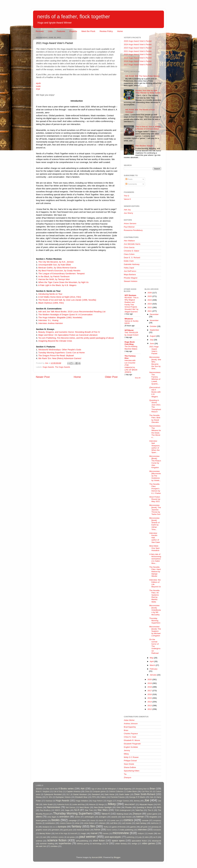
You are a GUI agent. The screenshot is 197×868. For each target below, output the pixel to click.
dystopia (62, 827)
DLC (68, 794)
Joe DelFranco (130, 271)
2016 (150, 694)
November (154, 320)
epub (38, 83)
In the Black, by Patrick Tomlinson (54, 277)
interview (142, 830)
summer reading (47, 844)
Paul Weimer (129, 227)
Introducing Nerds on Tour (50, 294)
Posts (129, 179)
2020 (150, 679)
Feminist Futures (118, 797)
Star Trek (89, 810)
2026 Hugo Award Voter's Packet (138, 41)
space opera (118, 841)
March (153, 665)
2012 (150, 709)
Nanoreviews (54, 807)
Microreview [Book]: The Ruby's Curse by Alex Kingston (155, 462)
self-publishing (82, 841)
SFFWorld (129, 330)
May (152, 658)
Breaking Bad (141, 789)
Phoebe (129, 807)
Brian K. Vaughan (43, 792)
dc (37, 827)
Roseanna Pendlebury (133, 230)
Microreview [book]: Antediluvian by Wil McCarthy (155, 610)
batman (140, 817)
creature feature (66, 823)
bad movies (127, 817)
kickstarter (157, 830)
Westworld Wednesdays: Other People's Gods (60, 350)
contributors (50, 823)
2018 (150, 687)
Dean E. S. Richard (132, 258)
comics (128, 820)
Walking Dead (122, 814)
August (153, 336)
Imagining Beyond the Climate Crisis (55, 341)
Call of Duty (58, 792)
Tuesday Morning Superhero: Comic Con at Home (61, 353)
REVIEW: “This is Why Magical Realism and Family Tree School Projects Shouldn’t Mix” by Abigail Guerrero (131, 305)
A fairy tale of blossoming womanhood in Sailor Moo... (155, 559)
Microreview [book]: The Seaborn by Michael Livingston (155, 631)
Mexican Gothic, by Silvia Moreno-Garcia (57, 268)
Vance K (127, 199)
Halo (152, 797)
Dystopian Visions (63, 797)
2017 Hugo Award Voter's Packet (138, 65)
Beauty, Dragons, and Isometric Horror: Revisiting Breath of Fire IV (69, 332)
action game (152, 814)
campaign (73, 820)
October (154, 326)
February (154, 669)
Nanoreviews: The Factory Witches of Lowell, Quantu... (155, 378)
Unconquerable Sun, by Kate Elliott (55, 265)
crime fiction (89, 823)
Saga (67, 810)
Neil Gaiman (70, 807)
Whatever (129, 319)
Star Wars (103, 810)
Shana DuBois (130, 767)
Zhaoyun (128, 777)
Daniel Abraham (80, 794)
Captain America (73, 791)
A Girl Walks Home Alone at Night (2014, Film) (60, 297)
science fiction (57, 840)
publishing (131, 837)
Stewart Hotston (131, 281)
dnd (54, 827)
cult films (114, 823)
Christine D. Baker (132, 251)
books (56, 820)
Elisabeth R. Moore (132, 740)
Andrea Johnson (131, 724)
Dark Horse (109, 794)
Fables (103, 797)
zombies (54, 846)
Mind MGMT (130, 804)
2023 (150, 304)
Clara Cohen (129, 254)
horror (97, 830)
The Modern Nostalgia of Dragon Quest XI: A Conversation (65, 315)
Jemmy (127, 750)
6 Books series (66, 789)
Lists (50, 31)
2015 (150, 698)
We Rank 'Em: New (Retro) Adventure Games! (60, 358)
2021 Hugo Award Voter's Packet (138, 51)
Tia (125, 774)
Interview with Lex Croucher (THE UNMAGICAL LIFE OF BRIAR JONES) (131, 366)
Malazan (92, 804)
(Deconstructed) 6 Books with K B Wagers (155, 392)
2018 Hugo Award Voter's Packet (138, 61)
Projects (73, 31)
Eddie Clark (129, 261)
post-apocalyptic (113, 837)
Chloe (87, 792)
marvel (94, 833)
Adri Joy (127, 210)
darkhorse (155, 823)
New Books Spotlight (103, 807)
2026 (150, 293)
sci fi (155, 837)
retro (147, 837)
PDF (38, 89)
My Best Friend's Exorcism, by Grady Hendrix (59, 271)
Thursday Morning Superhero (155, 621)
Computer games (99, 792)
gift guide (144, 827)
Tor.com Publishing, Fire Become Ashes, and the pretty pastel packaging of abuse (76, 338)
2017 (150, 691)
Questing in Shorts (144, 807)
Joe (147, 800)
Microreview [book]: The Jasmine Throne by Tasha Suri (155, 510)
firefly (106, 827)
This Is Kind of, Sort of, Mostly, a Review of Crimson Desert (148, 128)
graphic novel (42, 830)
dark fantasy (141, 823)
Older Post (111, 377)
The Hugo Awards (63, 367)
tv (107, 843)
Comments (131, 184)
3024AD (39, 789)
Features (61, 31)
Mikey (126, 754)
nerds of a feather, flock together (74, 17)
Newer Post (43, 377)
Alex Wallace (129, 241)
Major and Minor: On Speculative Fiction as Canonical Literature (68, 335)
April (152, 661)
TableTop (139, 810)
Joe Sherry (128, 213)
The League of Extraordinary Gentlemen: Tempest (61, 274)
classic (93, 821)
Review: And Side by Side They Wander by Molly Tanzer (148, 92)
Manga (101, 804)
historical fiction (83, 830)
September (155, 330)
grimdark (55, 830)
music (151, 833)
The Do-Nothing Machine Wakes (131, 348)
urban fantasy (121, 844)
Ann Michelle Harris (132, 244)
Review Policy (106, 31)
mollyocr (141, 833)
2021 (150, 311)
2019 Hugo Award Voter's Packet (138, 58)
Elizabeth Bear (81, 797)
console (145, 820)
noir (45, 837)
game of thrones (119, 827)
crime (77, 823)
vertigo (134, 844)
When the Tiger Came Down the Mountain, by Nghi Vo (63, 282)
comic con (115, 820)
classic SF (102, 821)
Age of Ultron (96, 789)
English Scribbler (131, 747)
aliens (39, 817)
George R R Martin (137, 797)
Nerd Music (84, 807)
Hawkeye (49, 801)
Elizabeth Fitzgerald (132, 744)
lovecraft (74, 833)
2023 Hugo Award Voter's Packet (138, 48)
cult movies (127, 823)
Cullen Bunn (132, 791)
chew (84, 820)
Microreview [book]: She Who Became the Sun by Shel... (155, 363)
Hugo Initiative (82, 801)
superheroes (65, 843)
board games (41, 820)
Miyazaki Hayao (146, 804)
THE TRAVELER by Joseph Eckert (131, 334)
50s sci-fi (50, 789)
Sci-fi (77, 810)
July (152, 340)
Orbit (118, 807)
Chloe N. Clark (130, 737)
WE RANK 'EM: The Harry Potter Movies (142, 76)
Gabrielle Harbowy (132, 264)
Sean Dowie (129, 764)
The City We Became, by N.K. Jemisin (56, 262)
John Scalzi (48, 804)
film (93, 826)
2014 (150, 702)
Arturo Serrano (130, 223)
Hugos (110, 801)
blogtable (153, 817)
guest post (68, 830)
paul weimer (87, 837)
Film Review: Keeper (144, 146)
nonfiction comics (57, 837)
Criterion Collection (116, 792)
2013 (150, 706)
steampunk (156, 841)
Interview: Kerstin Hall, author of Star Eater (155, 538)
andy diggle (52, 817)
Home (120, 31)
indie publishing (127, 830)
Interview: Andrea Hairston (51, 323)
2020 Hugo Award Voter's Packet (138, 54)
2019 (150, 683)
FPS (94, 797)
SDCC (58, 810)
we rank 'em (41, 846)
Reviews (40, 31)
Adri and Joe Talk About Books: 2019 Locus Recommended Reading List (72, 312)
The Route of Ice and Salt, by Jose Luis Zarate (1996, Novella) (67, 300)
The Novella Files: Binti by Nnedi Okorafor (155, 419)
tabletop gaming (83, 844)
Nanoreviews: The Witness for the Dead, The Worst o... (155, 432)
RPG (159, 807)
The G (127, 196)
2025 (150, 296)
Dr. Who (49, 797)
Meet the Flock (88, 31)
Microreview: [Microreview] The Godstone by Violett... (155, 476)
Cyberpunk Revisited (53, 794)
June (152, 343)
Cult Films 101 (147, 792)
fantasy (77, 826)
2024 (150, 300)
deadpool (46, 827)
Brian (126, 730)
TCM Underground (123, 810)
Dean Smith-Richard (145, 794)
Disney (39, 797)
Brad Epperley (130, 727)
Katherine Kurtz (63, 804)
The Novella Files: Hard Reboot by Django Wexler (155, 572)
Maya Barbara (130, 274)
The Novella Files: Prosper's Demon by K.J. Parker (155, 489)
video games (149, 843)
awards (114, 817)
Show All (138, 378)
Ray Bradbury (45, 810)
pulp (140, 837)
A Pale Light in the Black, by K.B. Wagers (57, 285)
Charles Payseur (131, 734)
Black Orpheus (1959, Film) (51, 303)
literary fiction (45, 833)
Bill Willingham (110, 789)
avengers (103, 817)
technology (97, 844)
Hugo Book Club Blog (130, 343)
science (39, 841)
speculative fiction (139, 841)
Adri (83, 789)
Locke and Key (78, 804)
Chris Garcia (129, 247)
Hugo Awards (48, 367)
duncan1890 (97, 857)
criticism (102, 823)
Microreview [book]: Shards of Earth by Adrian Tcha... (154, 524)
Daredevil (96, 794)
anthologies (89, 817)
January (154, 675)
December (154, 314)
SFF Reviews (130, 295)
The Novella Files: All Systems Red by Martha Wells (154, 596)
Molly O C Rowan (131, 757)
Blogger (117, 857)
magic (83, 833)
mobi (38, 86)
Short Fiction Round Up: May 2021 (155, 499)
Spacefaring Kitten (132, 771)
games (133, 827)
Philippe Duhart (130, 761)
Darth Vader (124, 794)
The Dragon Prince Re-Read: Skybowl (56, 356)
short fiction (99, 841)
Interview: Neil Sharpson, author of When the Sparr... (155, 447)
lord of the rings (61, 833)
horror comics (112, 830)
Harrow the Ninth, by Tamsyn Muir (54, 279)
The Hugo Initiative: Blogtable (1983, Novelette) (60, 318)
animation (64, 817)
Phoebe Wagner (131, 278)
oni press (71, 837)
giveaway (155, 827)
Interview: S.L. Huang (48, 320)
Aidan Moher (129, 720)
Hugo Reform (98, 801)
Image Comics (123, 801)
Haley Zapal (129, 268)
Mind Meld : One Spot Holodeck (154, 548)
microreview (121, 833)
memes (106, 833)
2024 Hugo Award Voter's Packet (138, 44)
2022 (150, 307)
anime (77, 817)
